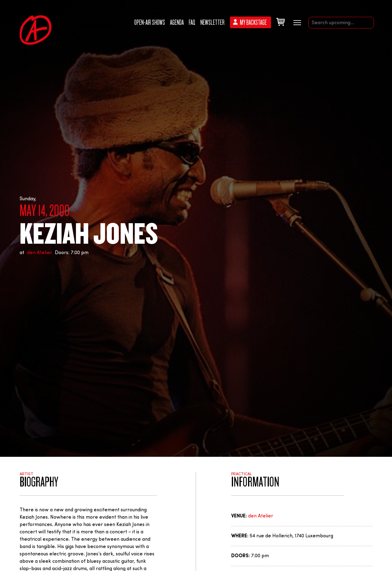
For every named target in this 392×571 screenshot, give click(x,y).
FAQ (192, 23)
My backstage (253, 23)
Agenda (177, 23)
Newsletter (212, 23)
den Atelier (40, 253)
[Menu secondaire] (298, 22)
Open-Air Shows (150, 23)
